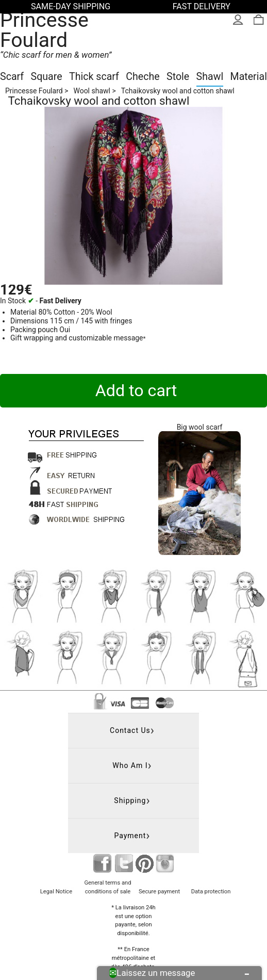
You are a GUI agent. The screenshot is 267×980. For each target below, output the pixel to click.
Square (47, 77)
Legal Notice (56, 892)
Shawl (210, 77)
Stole (178, 77)
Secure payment (159, 892)
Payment (130, 836)
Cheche (143, 77)
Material (249, 77)
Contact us (130, 730)
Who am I (130, 765)
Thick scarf (94, 77)
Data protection (211, 892)
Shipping (130, 801)
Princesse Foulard (44, 30)
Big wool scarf (200, 427)
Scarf (12, 77)
